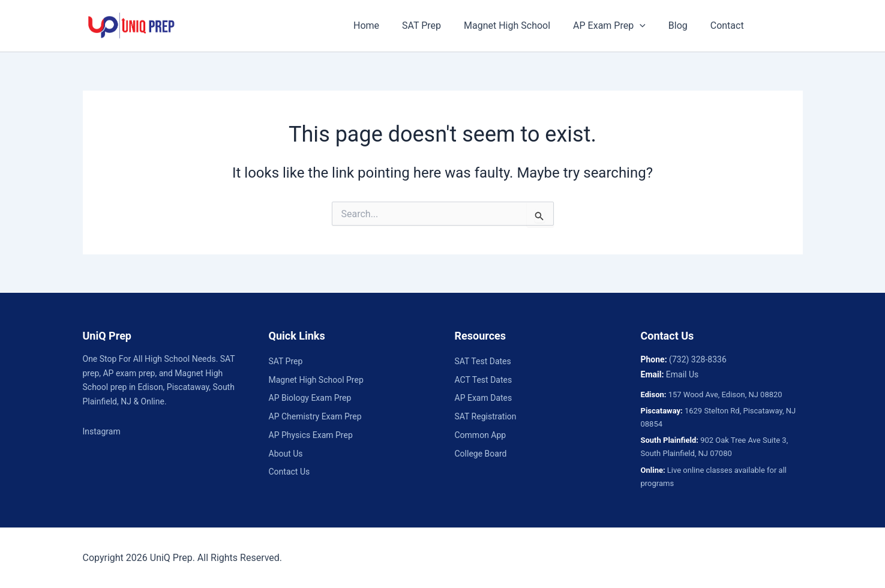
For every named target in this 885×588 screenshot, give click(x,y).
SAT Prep (432, 25)
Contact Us (289, 472)
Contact (724, 25)
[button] (643, 26)
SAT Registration (486, 416)
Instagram (102, 431)
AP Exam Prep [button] (613, 26)
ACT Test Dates (484, 380)
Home (381, 25)
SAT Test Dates (483, 361)
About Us (286, 454)
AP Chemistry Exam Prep (315, 416)
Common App (481, 435)
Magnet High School (514, 25)
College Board (481, 454)
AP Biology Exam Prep (310, 398)
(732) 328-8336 (698, 359)
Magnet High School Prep (316, 380)
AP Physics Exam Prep (311, 435)
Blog (678, 25)
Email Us (682, 374)
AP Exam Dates (484, 398)
